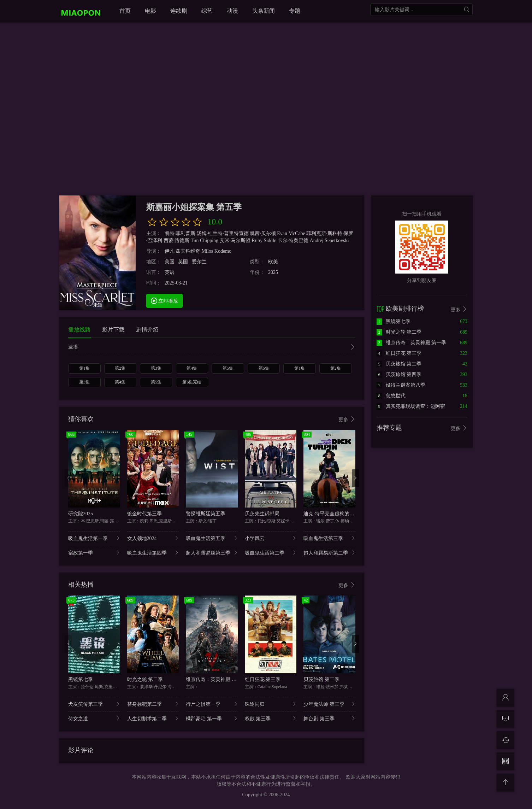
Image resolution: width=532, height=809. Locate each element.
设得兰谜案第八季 (401, 385)
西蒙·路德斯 (177, 241)
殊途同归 (271, 704)
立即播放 (165, 300)
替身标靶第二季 (153, 704)
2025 (273, 272)
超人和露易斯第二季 (329, 553)
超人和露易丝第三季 (212, 553)
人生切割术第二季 (153, 718)
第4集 (192, 368)
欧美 (273, 262)
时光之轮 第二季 (145, 679)
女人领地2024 (153, 538)
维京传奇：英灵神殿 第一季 (216, 679)
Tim (195, 241)
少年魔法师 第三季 (329, 704)
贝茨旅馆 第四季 (399, 374)
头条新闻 (264, 11)
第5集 (228, 368)
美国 (170, 262)
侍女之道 (94, 718)
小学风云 (271, 538)
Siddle (270, 241)
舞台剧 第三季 (329, 718)
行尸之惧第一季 (212, 704)
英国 (183, 262)
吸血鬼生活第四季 (153, 553)
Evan (282, 233)
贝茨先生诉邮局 (262, 514)
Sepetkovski (337, 241)
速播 (212, 348)
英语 (170, 272)
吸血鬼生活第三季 (329, 538)
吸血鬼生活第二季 (271, 553)
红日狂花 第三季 (263, 679)
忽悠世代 (391, 396)
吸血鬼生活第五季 (212, 538)
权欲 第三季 (271, 718)
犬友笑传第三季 (94, 704)
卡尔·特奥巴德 (293, 241)
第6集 (264, 368)
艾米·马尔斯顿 (235, 241)
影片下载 (113, 330)
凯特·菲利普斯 (180, 233)
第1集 (84, 368)
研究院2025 (81, 514)
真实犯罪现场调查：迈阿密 (411, 406)
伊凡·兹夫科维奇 (183, 251)
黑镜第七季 (81, 679)
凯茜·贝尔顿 (263, 233)
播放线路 (79, 330)
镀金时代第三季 (144, 514)
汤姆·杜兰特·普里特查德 (223, 233)
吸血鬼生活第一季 (94, 538)
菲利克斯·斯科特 (324, 233)
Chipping (209, 241)
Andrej (317, 241)
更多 (347, 419)
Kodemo (223, 251)
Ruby (257, 241)
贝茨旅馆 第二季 (321, 679)
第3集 (156, 368)
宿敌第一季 (94, 553)
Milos (208, 251)
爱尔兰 (199, 262)
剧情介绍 (147, 330)
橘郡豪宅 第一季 (212, 718)
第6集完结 (192, 382)
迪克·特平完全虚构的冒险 (331, 514)
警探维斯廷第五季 (206, 514)
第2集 (120, 368)
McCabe (297, 233)
